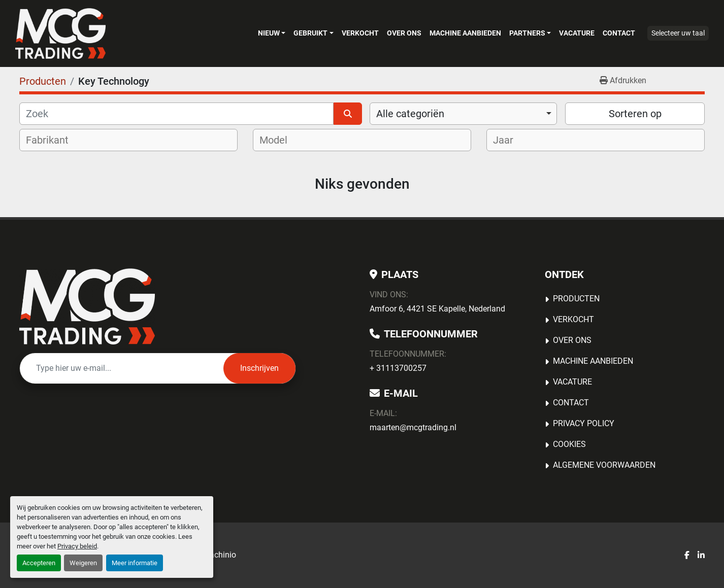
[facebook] (687, 556)
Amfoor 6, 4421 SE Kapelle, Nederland (437, 309)
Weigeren (83, 563)
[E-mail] (122, 368)
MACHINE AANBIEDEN (465, 33)
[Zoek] (176, 114)
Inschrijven (259, 368)
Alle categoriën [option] (410, 114)
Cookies (569, 444)
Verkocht (360, 33)
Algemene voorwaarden (604, 465)
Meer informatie (135, 563)
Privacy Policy (584, 423)
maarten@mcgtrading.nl (413, 427)
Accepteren (39, 563)
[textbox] (54, 140)
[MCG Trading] (87, 306)
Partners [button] (527, 33)
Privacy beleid (77, 546)
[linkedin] (701, 556)
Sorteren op (635, 114)
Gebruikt (310, 33)
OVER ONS (404, 33)
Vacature (577, 33)
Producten (576, 299)
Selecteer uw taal (678, 33)
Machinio (219, 555)
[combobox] (463, 114)
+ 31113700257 (398, 368)
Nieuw (269, 33)
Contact (619, 33)
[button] (272, 33)
